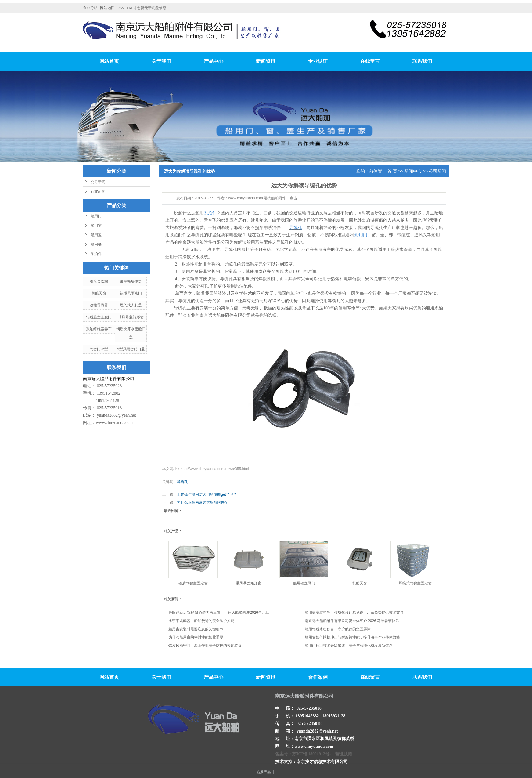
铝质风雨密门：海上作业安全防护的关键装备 (205, 646)
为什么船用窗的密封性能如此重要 (196, 637)
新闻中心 (413, 171)
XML (131, 8)
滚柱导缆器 (99, 305)
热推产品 (264, 772)
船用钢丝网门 (304, 583)
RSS (121, 8)
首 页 (392, 171)
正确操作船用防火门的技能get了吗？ (207, 494)
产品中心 (214, 61)
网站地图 (108, 8)
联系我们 (422, 61)
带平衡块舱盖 (131, 281)
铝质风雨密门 (131, 293)
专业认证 (318, 61)
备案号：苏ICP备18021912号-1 (304, 754)
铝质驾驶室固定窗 (193, 583)
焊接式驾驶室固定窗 (415, 583)
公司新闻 (98, 182)
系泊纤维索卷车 (99, 329)
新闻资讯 (266, 61)
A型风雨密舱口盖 (131, 349)
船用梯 (96, 244)
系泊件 (96, 254)
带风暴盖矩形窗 (131, 317)
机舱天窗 (99, 293)
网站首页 (109, 61)
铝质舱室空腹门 (99, 317)
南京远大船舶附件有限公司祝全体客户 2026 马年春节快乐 (352, 621)
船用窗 (96, 226)
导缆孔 (182, 482)
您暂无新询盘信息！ (153, 8)
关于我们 (161, 61)
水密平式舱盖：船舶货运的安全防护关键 (201, 621)
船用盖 (96, 235)
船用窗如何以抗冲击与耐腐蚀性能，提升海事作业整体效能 (352, 637)
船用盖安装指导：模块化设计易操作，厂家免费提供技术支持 (354, 613)
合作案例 (318, 677)
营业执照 (344, 754)
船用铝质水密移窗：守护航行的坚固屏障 (338, 629)
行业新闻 (98, 191)
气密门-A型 (99, 349)
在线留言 (370, 61)
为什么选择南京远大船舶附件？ (203, 502)
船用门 (96, 216)
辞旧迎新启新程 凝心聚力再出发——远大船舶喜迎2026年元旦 (219, 613)
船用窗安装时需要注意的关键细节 (196, 629)
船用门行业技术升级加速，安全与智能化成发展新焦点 (349, 646)
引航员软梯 (99, 281)
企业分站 (90, 8)
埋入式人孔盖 (131, 305)
